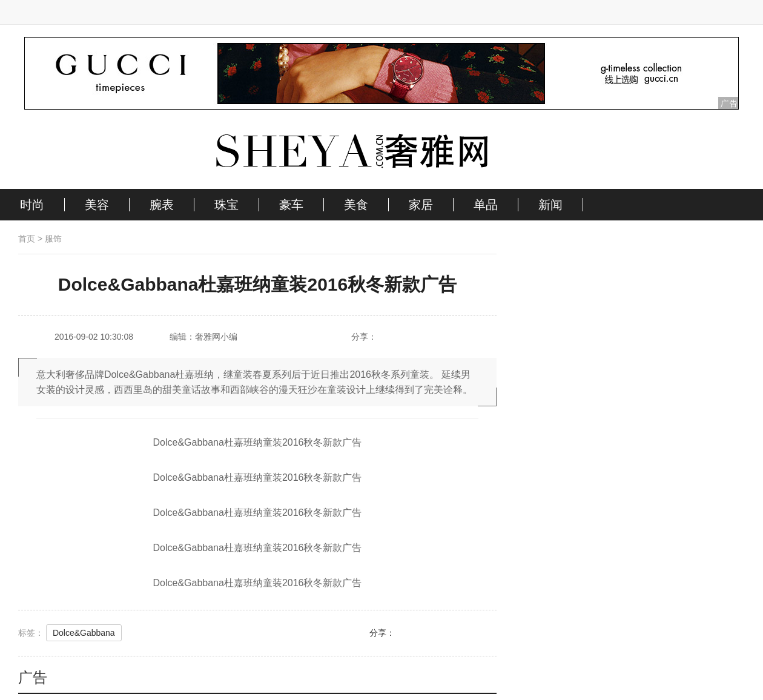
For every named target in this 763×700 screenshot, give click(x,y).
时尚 (32, 205)
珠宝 (226, 205)
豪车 (291, 205)
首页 (27, 239)
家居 (421, 205)
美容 (97, 205)
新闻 (550, 205)
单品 (486, 205)
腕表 (162, 205)
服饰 (53, 239)
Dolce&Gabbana (84, 633)
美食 (356, 205)
